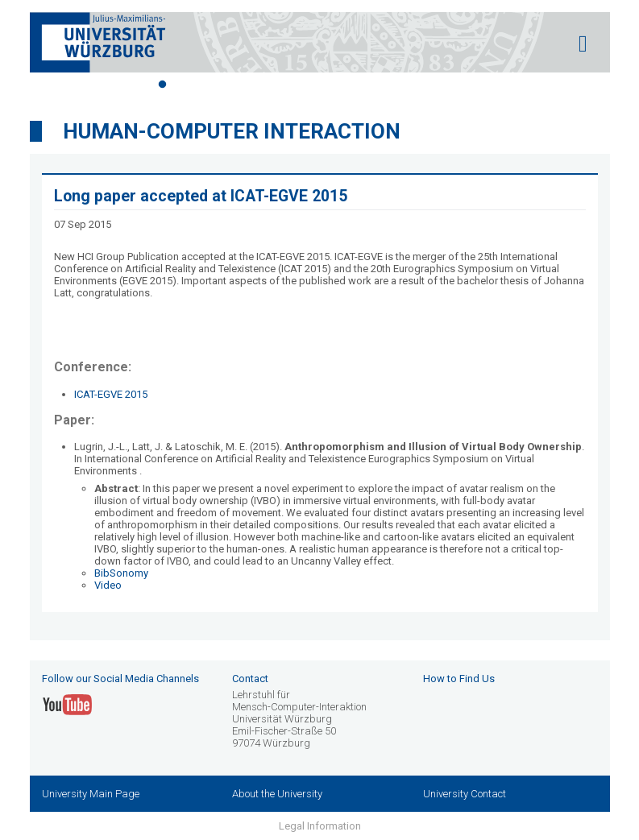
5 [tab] (259, 85)
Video (108, 585)
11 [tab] (405, 85)
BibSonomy (121, 573)
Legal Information (320, 826)
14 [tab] (477, 85)
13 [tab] (453, 85)
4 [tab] (235, 85)
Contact (250, 679)
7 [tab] (308, 85)
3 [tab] (211, 85)
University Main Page (91, 794)
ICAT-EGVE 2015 (111, 394)
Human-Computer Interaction (232, 131)
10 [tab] (380, 85)
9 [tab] (356, 85)
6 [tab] (284, 85)
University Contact (465, 794)
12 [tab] (429, 85)
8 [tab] (332, 85)
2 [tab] (187, 85)
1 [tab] (163, 85)
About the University (277, 794)
